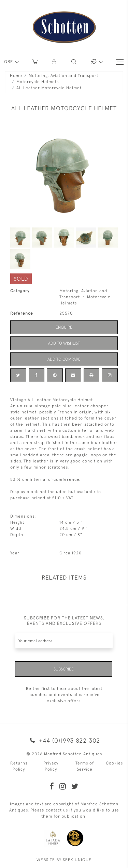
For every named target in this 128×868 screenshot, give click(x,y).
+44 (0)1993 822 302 (64, 740)
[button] (54, 62)
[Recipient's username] (64, 641)
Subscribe (64, 669)
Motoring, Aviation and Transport (63, 76)
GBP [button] (9, 62)
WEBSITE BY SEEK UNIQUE (64, 860)
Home (16, 76)
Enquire (64, 327)
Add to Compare (64, 359)
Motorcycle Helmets (38, 82)
